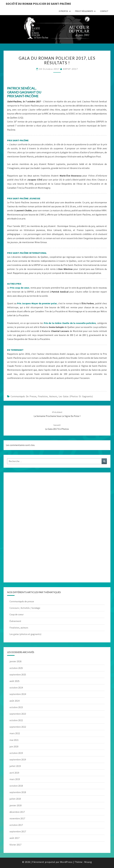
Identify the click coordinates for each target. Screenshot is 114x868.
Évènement (15, 621)
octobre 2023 (16, 707)
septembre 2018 (18, 792)
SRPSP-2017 (70, 69)
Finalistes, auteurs (47, 396)
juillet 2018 (15, 799)
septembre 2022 (18, 727)
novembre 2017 (17, 818)
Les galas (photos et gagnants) (76, 396)
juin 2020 (14, 746)
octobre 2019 (16, 753)
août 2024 (14, 701)
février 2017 (15, 845)
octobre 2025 (16, 668)
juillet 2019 (15, 766)
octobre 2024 (16, 688)
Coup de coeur (17, 614)
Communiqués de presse (23, 396)
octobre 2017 (16, 825)
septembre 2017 (18, 831)
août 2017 (14, 838)
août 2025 (14, 681)
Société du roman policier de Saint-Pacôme (38, 4)
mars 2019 (15, 779)
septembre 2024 (18, 694)
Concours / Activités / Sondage (25, 608)
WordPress (66, 862)
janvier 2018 (16, 805)
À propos (63, 11)
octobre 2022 (16, 720)
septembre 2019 (18, 759)
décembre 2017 (17, 812)
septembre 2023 (18, 714)
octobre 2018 (16, 786)
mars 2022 (15, 733)
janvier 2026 (16, 661)
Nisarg (88, 862)
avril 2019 (14, 773)
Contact (104, 11)
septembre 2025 (18, 675)
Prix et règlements (84, 11)
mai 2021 (14, 740)
